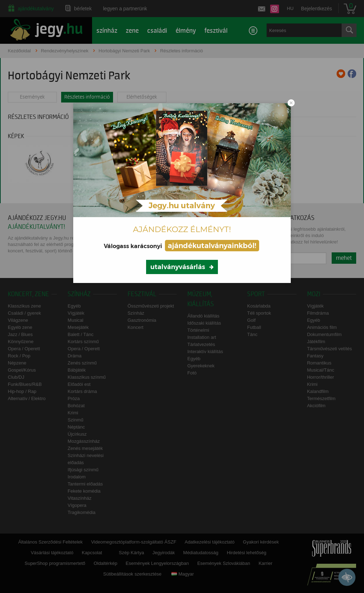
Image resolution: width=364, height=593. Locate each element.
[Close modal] (291, 103)
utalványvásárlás (178, 267)
